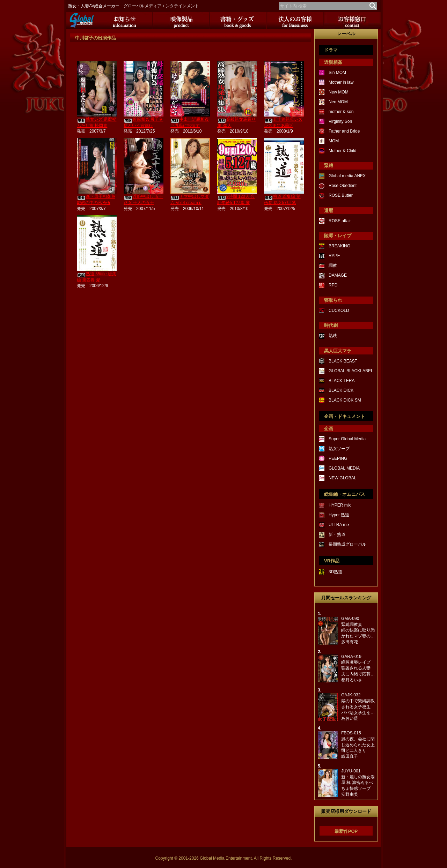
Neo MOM (338, 102)
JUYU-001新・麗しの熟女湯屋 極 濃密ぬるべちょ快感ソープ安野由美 (358, 783)
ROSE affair (340, 221)
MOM (334, 141)
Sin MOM (337, 73)
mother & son (341, 112)
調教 (333, 265)
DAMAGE (338, 275)
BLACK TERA (342, 381)
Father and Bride (344, 131)
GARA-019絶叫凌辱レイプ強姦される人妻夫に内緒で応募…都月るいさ (358, 668)
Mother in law (341, 82)
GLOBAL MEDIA (344, 468)
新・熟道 (337, 534)
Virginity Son (340, 121)
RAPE (334, 256)
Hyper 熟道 (339, 515)
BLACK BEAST (343, 361)
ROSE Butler (341, 195)
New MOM (339, 92)
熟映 (333, 336)
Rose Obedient (343, 186)
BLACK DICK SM (345, 400)
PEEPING (338, 458)
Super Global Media (347, 439)
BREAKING (339, 246)
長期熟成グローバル (347, 544)
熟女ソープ (339, 449)
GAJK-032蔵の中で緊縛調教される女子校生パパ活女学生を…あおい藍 (358, 707)
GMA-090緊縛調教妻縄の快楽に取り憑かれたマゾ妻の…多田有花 (358, 630)
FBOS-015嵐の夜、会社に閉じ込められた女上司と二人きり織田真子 (358, 745)
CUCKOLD (339, 310)
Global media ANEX (347, 176)
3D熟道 (335, 572)
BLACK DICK (341, 390)
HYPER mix (340, 505)
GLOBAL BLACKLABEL (351, 371)
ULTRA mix (339, 525)
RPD (333, 285)
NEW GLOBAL (342, 478)
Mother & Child (342, 151)
